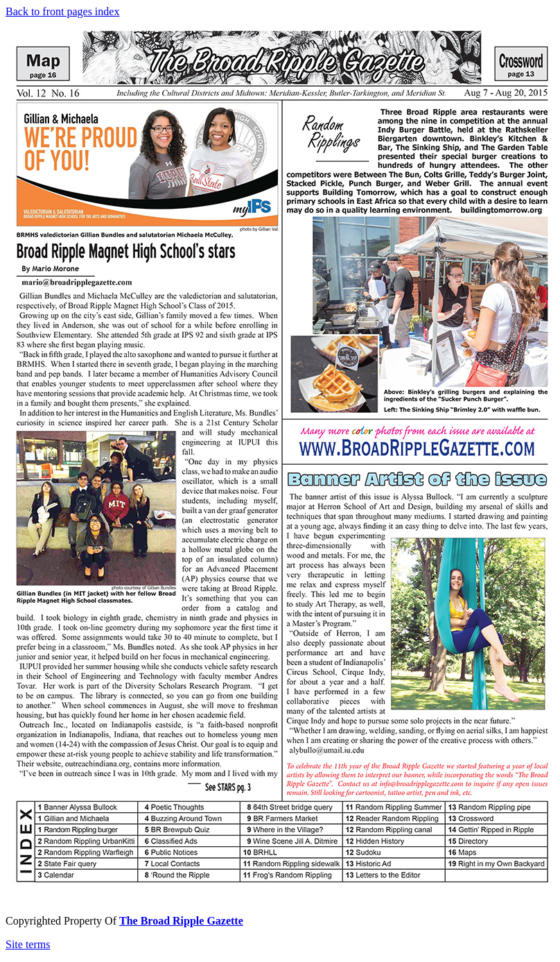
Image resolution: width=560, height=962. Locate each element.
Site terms (28, 944)
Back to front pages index (62, 11)
